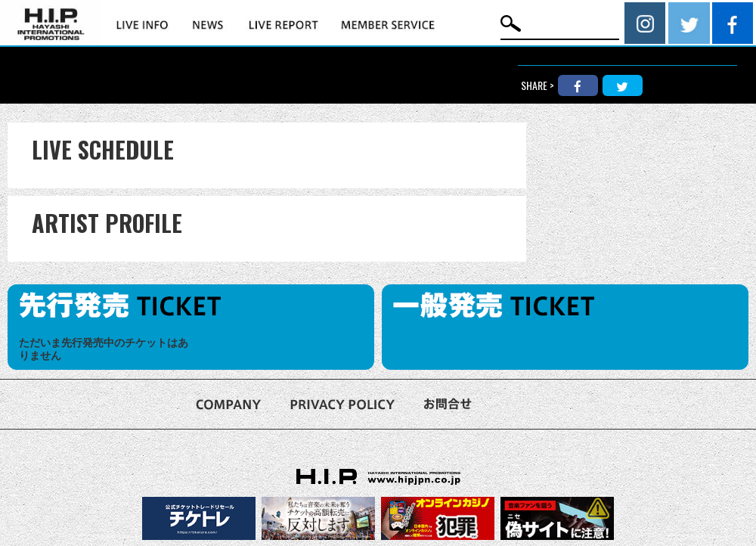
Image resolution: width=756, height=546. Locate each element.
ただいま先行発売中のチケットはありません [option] (104, 349)
